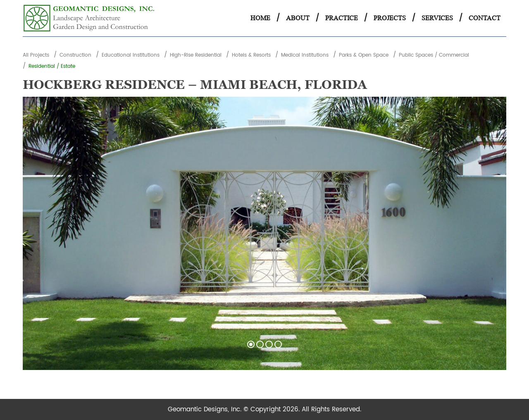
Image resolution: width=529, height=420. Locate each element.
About (298, 18)
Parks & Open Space (364, 55)
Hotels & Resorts (251, 55)
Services (437, 18)
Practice (342, 18)
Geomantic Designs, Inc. (206, 409)
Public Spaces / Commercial (434, 55)
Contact (485, 18)
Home (260, 18)
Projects (390, 18)
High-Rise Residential (196, 55)
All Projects (36, 55)
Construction (75, 55)
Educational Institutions (131, 55)
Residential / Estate (52, 66)
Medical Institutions (305, 55)
